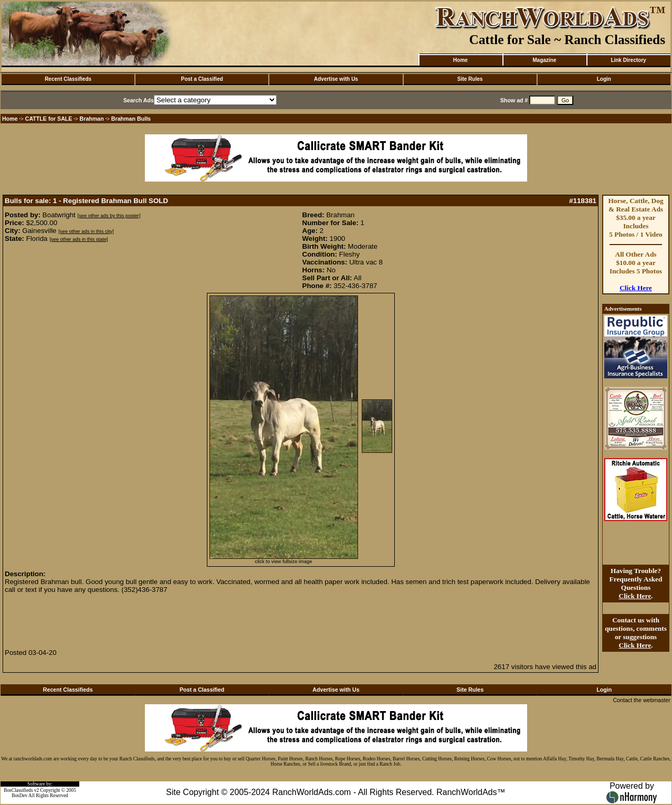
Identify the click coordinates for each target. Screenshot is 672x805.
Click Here (636, 288)
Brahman (92, 119)
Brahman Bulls (131, 119)
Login (604, 79)
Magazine (544, 60)
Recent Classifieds (68, 79)
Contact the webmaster (642, 700)
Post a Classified (202, 79)
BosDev (19, 796)
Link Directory (628, 60)
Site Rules (470, 79)
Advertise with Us (336, 79)
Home (460, 60)
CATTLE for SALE (49, 119)
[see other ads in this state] (78, 239)
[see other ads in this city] (86, 231)
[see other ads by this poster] (109, 216)
